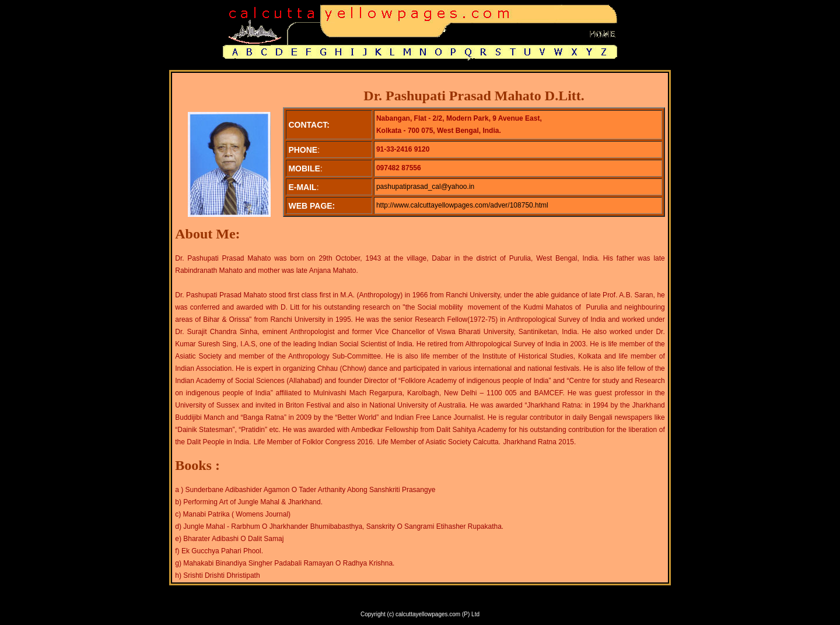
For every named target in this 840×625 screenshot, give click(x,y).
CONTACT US (464, 603)
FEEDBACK (422, 603)
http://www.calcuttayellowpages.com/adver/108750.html (462, 205)
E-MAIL (501, 603)
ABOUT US (344, 603)
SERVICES (382, 603)
